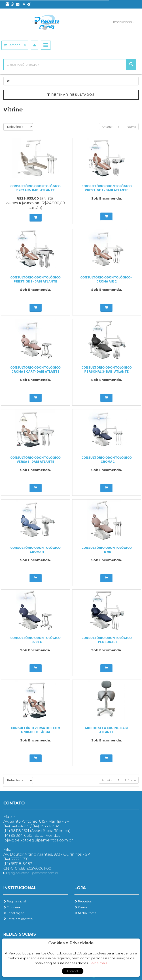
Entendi (73, 971)
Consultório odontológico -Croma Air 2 (106, 279)
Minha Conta (85, 913)
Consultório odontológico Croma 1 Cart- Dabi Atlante (35, 369)
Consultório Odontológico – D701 (107, 550)
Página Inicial (15, 901)
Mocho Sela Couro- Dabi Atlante (107, 730)
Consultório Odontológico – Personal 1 (107, 640)
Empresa (12, 907)
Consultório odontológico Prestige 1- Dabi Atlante (107, 188)
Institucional (124, 22)
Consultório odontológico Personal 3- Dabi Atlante (107, 369)
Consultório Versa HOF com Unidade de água (35, 730)
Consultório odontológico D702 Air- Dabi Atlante (35, 188)
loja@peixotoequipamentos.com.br (31, 873)
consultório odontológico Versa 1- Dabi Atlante (35, 459)
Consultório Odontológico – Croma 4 (35, 550)
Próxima (130, 127)
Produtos (83, 901)
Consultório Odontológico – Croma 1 (107, 459)
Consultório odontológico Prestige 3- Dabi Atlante (35, 279)
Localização (14, 913)
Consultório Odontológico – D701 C (35, 640)
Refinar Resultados (71, 95)
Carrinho (83, 907)
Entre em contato (18, 919)
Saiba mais (98, 963)
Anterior (107, 127)
